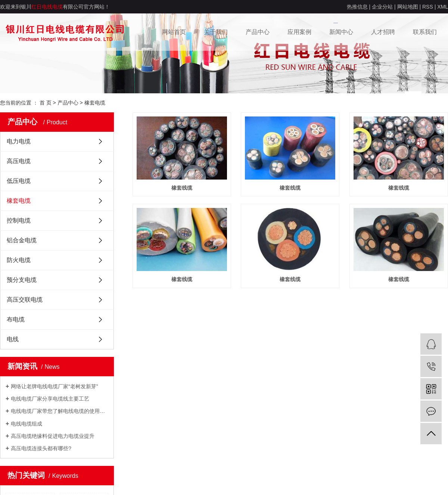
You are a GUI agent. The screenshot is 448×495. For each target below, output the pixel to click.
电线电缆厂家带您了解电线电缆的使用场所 (60, 411)
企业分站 (382, 7)
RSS (428, 7)
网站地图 (408, 7)
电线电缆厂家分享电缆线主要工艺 (50, 399)
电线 (13, 339)
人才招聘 (383, 32)
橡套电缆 (95, 103)
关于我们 (216, 32)
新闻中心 (341, 32)
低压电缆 (19, 181)
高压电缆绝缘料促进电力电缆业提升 (53, 436)
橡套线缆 (182, 188)
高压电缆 (19, 161)
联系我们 (425, 32)
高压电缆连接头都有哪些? (41, 448)
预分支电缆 (22, 280)
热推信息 (357, 7)
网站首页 (174, 32)
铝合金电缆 (22, 240)
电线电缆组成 (27, 424)
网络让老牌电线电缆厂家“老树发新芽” (54, 386)
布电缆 (16, 319)
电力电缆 (19, 141)
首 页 (46, 103)
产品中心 (258, 32)
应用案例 (299, 32)
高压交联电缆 (25, 300)
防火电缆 (19, 260)
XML (443, 7)
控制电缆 (19, 220)
